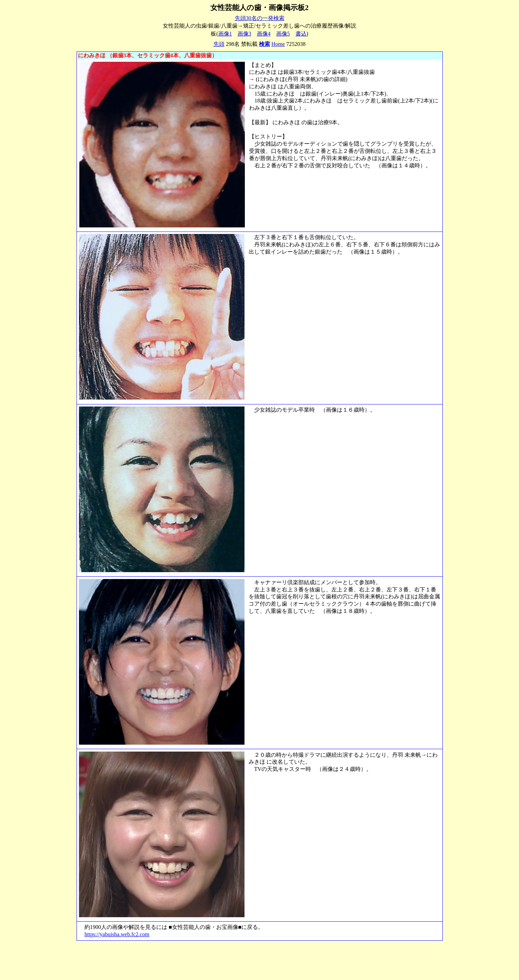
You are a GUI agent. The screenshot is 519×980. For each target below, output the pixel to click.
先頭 (219, 44)
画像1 (225, 34)
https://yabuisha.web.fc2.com (117, 934)
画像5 (283, 34)
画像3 (244, 34)
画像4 (264, 34)
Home (278, 44)
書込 (301, 34)
